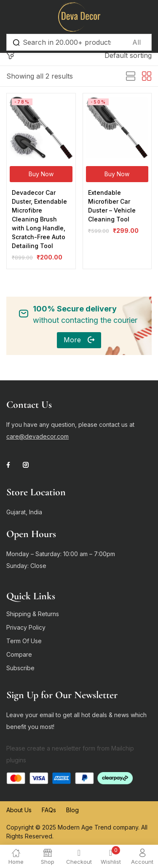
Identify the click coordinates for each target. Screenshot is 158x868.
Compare (19, 654)
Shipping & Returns (33, 614)
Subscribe (20, 668)
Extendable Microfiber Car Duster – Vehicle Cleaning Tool (112, 206)
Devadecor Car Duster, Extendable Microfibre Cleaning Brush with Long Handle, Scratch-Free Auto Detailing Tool (39, 219)
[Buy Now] (41, 174)
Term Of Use (24, 641)
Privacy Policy (26, 627)
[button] (128, 55)
